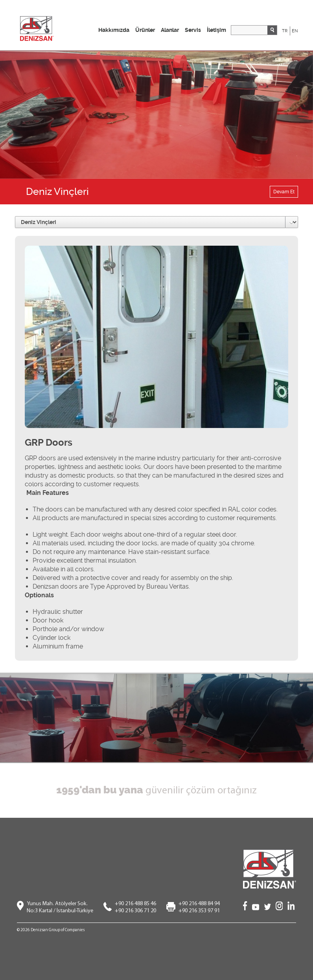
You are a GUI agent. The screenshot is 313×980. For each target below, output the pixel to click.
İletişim (216, 30)
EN (295, 31)
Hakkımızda (114, 30)
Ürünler (145, 30)
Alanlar (170, 30)
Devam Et (284, 192)
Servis (193, 30)
